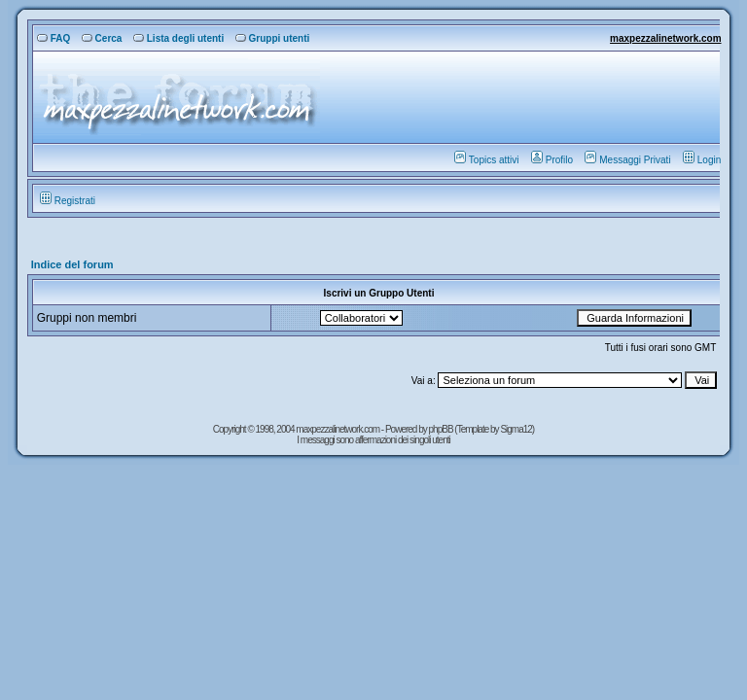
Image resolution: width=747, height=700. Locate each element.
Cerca (102, 38)
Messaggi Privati (627, 160)
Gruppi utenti (273, 38)
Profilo (552, 160)
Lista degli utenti (178, 38)
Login (702, 160)
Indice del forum (72, 264)
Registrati (68, 201)
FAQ (54, 38)
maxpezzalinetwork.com (665, 38)
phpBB (442, 429)
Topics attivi (487, 160)
